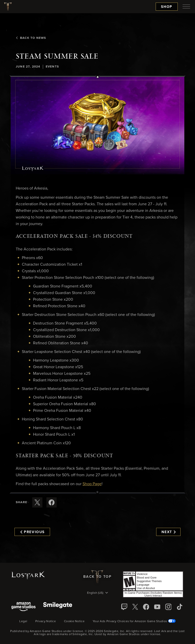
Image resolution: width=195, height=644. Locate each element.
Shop (167, 7)
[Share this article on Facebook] (52, 502)
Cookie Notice (74, 621)
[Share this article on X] (37, 502)
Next (168, 532)
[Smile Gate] (58, 607)
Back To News (31, 38)
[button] (97, 126)
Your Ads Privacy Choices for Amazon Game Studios (134, 621)
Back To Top (97, 577)
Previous (32, 532)
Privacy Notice (46, 621)
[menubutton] (186, 7)
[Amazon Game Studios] (23, 607)
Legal (23, 621)
